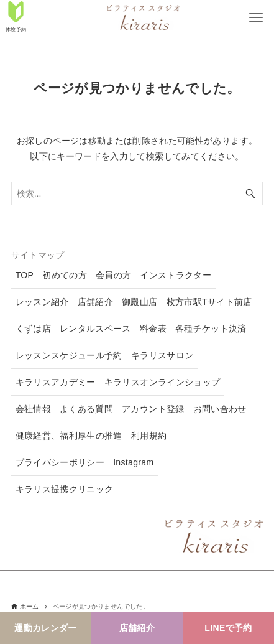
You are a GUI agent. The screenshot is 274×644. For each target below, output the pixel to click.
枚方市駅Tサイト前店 (209, 302)
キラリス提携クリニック (65, 489)
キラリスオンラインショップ (162, 382)
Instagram (133, 462)
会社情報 (33, 409)
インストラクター (176, 275)
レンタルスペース (95, 329)
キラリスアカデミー (56, 382)
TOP (25, 275)
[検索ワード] (137, 194)
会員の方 (113, 275)
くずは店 (33, 329)
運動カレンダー (45, 628)
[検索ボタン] (250, 194)
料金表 (153, 329)
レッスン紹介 (42, 302)
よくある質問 (86, 409)
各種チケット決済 (211, 329)
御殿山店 (139, 302)
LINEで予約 (228, 628)
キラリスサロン (162, 355)
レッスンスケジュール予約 (69, 355)
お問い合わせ (220, 409)
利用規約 (149, 436)
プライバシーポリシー (60, 462)
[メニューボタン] (256, 17)
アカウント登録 (153, 409)
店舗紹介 (137, 628)
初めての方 (65, 275)
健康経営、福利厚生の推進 (69, 436)
